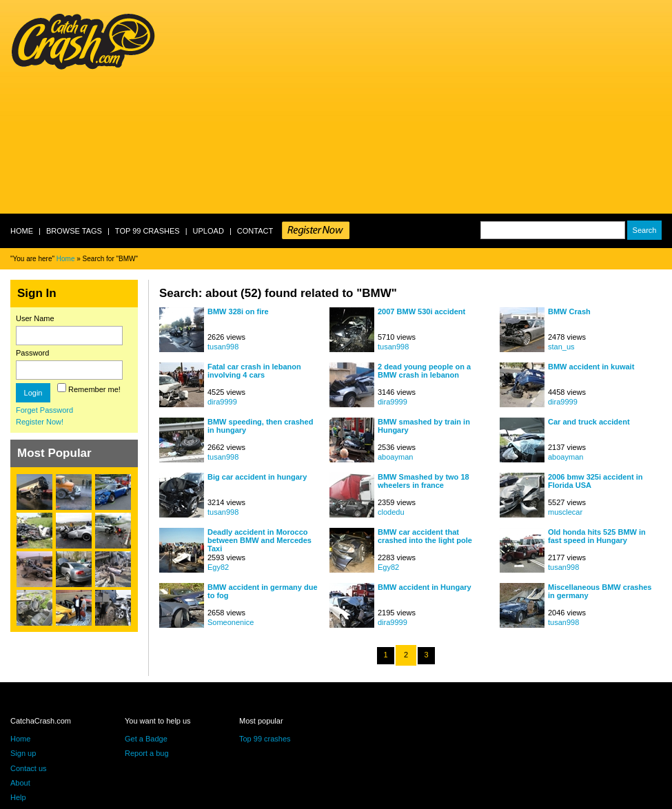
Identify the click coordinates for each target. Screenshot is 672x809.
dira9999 (222, 402)
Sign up (23, 753)
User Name (35, 318)
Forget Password (44, 410)
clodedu (391, 512)
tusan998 (223, 347)
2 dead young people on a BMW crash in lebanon (424, 371)
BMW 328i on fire (238, 311)
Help (18, 797)
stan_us (561, 347)
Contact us (29, 768)
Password (32, 353)
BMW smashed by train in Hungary (424, 426)
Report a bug (147, 753)
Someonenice (231, 622)
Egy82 (218, 567)
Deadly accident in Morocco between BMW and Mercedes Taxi (259, 540)
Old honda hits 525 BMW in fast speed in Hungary (597, 536)
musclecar (565, 512)
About (20, 783)
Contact (255, 231)
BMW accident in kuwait (591, 367)
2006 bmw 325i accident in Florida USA (595, 481)
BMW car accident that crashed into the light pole (425, 536)
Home (22, 231)
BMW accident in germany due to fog (263, 591)
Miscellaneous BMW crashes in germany (600, 591)
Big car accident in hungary (257, 477)
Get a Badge (146, 739)
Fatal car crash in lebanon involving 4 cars (254, 371)
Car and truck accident (589, 422)
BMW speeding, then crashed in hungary (260, 426)
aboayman (395, 457)
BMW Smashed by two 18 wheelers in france (424, 481)
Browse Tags (74, 231)
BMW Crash (569, 311)
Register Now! (40, 422)
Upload (208, 231)
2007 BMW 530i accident (421, 311)
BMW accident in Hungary (425, 587)
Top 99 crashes (147, 231)
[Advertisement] (350, 107)
